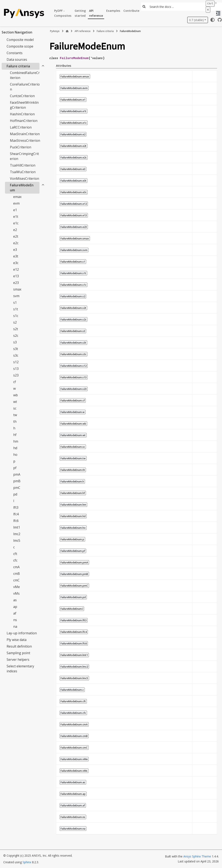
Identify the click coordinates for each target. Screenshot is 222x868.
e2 (15, 230)
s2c (16, 336)
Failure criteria (18, 66)
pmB (17, 481)
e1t (16, 217)
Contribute (131, 11)
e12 (16, 269)
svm (16, 296)
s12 (16, 362)
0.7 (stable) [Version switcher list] (196, 20)
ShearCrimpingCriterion (24, 156)
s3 (15, 342)
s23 (16, 375)
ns (15, 620)
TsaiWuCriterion (23, 172)
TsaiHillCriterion (23, 165)
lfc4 (16, 514)
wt (15, 402)
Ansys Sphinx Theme (197, 856)
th (15, 421)
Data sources (17, 60)
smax (17, 289)
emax (17, 197)
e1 (15, 210)
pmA (17, 474)
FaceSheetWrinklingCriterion (24, 105)
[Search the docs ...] (175, 7)
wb (16, 395)
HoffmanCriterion (24, 121)
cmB (17, 574)
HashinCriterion (22, 114)
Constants (15, 53)
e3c (16, 263)
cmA (16, 567)
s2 (15, 322)
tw (15, 415)
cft (15, 554)
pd (15, 494)
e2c (16, 243)
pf (15, 468)
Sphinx (27, 862)
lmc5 (17, 541)
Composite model (20, 40)
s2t (16, 329)
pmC (17, 488)
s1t (16, 309)
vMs (16, 593)
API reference (96, 13)
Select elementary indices (20, 669)
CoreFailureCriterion (25, 87)
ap (15, 607)
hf (15, 435)
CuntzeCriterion (22, 96)
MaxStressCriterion (25, 140)
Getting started (80, 13)
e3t (16, 256)
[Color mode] (212, 20)
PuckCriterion (21, 147)
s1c (16, 316)
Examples (113, 11)
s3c (16, 355)
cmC (16, 580)
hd (15, 448)
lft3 (16, 507)
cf (15, 382)
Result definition (19, 646)
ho (15, 455)
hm (16, 441)
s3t (16, 349)
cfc (15, 560)
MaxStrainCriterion (25, 134)
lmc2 (17, 534)
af (15, 613)
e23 (16, 283)
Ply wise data (17, 640)
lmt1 (17, 527)
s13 (16, 369)
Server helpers (18, 660)
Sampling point (18, 653)
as (15, 600)
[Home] (67, 31)
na (15, 626)
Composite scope (20, 46)
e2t (16, 236)
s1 (15, 302)
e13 (16, 276)
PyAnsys (55, 31)
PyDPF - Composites (63, 13)
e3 (15, 250)
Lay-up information (22, 633)
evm (16, 203)
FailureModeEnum (22, 188)
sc (15, 408)
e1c (16, 223)
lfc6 (16, 521)
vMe (17, 587)
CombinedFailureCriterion (25, 75)
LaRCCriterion (21, 127)
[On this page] (218, 13)
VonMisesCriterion (24, 179)
